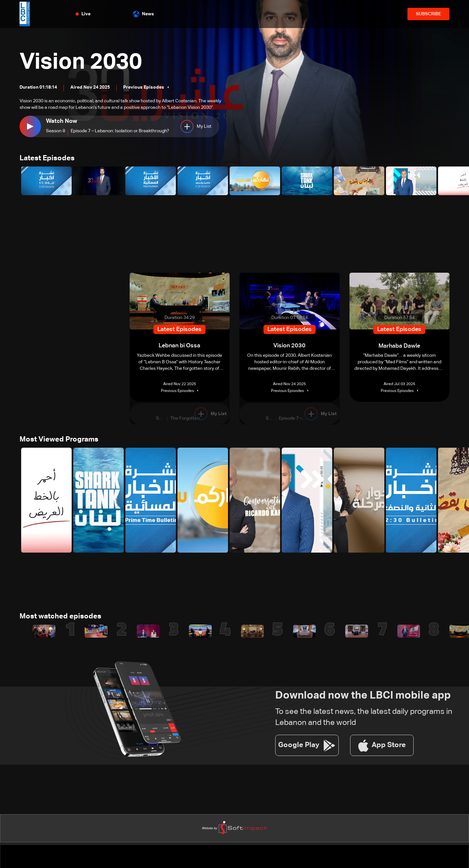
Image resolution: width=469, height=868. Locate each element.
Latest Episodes (47, 159)
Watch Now (62, 121)
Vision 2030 (83, 63)
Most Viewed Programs (59, 440)
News (143, 14)
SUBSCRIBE (428, 14)
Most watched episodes (60, 617)
